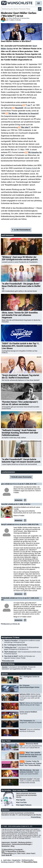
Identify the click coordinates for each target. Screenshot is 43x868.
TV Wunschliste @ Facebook (12, 850)
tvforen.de (16, 484)
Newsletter (6, 846)
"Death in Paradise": (22, 641)
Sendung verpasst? (8, 862)
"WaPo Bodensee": (22, 653)
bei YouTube (22, 802)
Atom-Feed (31, 853)
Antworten (18, 500)
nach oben (6, 860)
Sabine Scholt (31, 168)
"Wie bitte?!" (26, 127)
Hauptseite (16, 860)
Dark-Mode (7, 855)
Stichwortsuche (27, 860)
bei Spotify (21, 800)
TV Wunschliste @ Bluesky (15, 851)
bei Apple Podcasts (24, 805)
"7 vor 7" (29, 105)
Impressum (6, 842)
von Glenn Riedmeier (13, 18)
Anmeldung (36, 817)
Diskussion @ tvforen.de (11, 624)
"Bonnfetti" (19, 108)
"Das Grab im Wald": (20, 657)
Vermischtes (25, 18)
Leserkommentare (8, 472)
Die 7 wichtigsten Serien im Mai (16, 645)
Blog (13, 846)
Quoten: (19, 668)
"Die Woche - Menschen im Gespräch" (23, 113)
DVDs (18, 862)
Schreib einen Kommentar (22, 477)
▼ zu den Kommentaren (21, 230)
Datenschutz (6, 844)
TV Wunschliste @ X (9, 853)
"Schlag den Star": (21, 648)
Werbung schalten (25, 842)
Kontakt (14, 842)
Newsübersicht (9, 661)
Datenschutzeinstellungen (22, 844)
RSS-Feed (21, 853)
